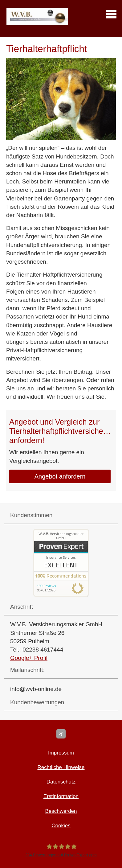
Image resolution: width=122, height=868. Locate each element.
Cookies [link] (61, 826)
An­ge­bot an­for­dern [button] (60, 476)
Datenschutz (61, 782)
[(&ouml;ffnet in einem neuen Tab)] (61, 595)
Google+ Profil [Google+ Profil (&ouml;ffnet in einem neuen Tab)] (29, 658)
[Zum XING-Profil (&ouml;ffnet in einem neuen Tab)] (61, 734)
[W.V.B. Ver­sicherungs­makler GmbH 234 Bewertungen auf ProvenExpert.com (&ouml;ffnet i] (61, 850)
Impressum (61, 753)
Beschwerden (61, 811)
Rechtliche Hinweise (61, 767)
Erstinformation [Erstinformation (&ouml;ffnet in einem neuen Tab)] (61, 796)
